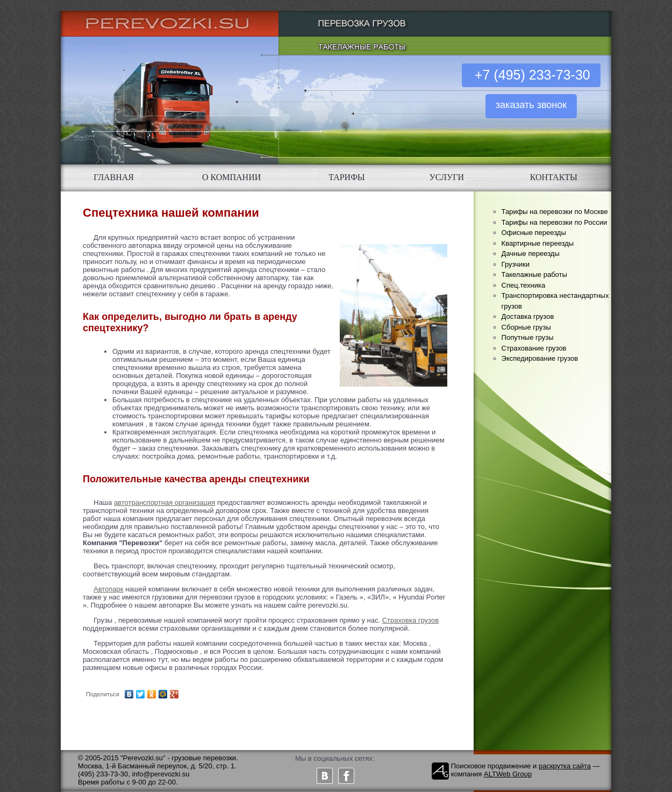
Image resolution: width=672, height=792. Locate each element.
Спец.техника (524, 285)
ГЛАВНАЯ (114, 177)
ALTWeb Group (508, 774)
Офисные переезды (534, 233)
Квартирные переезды (538, 243)
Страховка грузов (410, 620)
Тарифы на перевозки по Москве (555, 212)
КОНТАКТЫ (554, 177)
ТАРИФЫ (347, 177)
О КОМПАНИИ (231, 177)
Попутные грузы (528, 337)
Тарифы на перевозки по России (555, 222)
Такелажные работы (534, 274)
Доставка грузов (528, 316)
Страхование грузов (534, 348)
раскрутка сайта (565, 766)
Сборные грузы (526, 327)
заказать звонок (531, 105)
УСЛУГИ (447, 177)
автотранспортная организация (165, 502)
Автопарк (109, 589)
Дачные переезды (531, 254)
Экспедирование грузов (540, 358)
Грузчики (516, 264)
